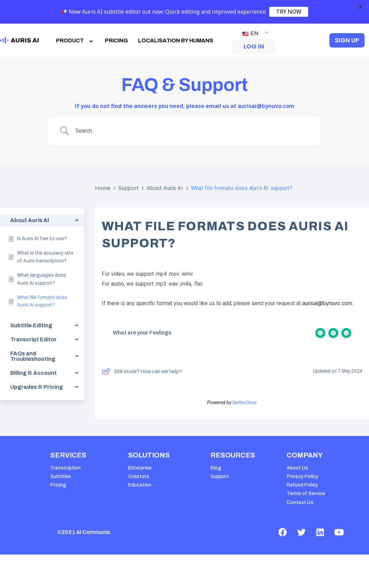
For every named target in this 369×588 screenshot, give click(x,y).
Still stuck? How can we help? (142, 371)
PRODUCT (75, 40)
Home (103, 188)
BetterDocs (244, 403)
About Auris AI (165, 188)
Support (129, 188)
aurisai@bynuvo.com (327, 303)
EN (250, 33)
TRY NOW (289, 12)
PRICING (116, 40)
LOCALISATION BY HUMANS (176, 40)
